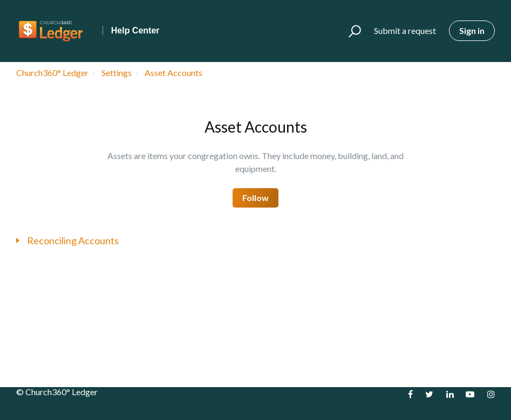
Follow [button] (256, 198)
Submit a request (405, 30)
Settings (117, 73)
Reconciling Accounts (73, 240)
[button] (350, 31)
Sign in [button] (472, 30)
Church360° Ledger (52, 73)
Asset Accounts (173, 73)
